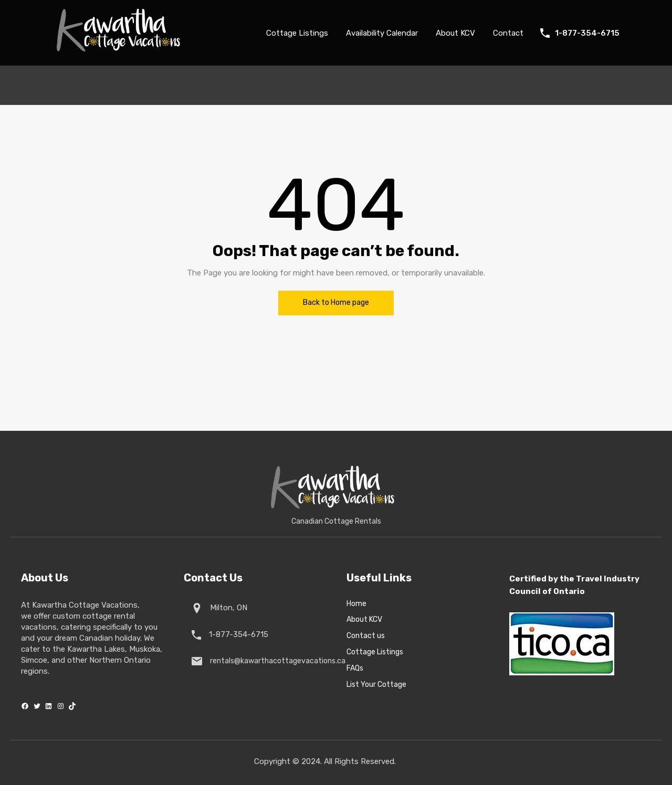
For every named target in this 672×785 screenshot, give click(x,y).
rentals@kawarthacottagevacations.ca (276, 661)
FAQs (355, 669)
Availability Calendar (382, 33)
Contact (508, 33)
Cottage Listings (297, 33)
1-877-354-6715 (587, 33)
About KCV (455, 33)
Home (356, 604)
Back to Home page (336, 303)
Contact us (366, 636)
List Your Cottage (376, 685)
